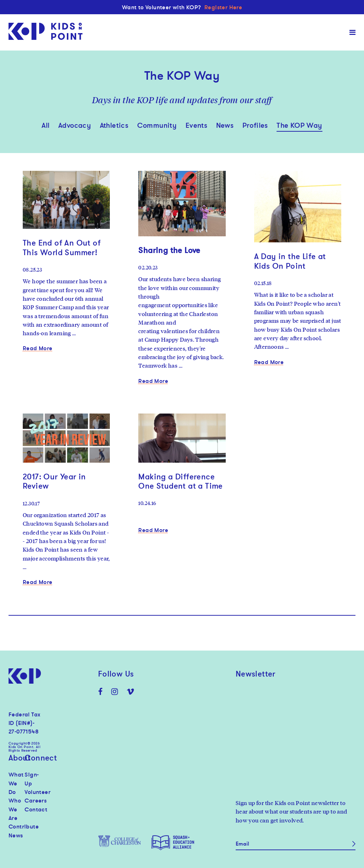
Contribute (17, 826)
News (225, 125)
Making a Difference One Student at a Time (180, 481)
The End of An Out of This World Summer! (62, 247)
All (45, 125)
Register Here (223, 7)
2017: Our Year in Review (54, 481)
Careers (33, 800)
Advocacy (75, 125)
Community (157, 125)
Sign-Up (32, 779)
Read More (38, 348)
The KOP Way (299, 125)
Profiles (255, 125)
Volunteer (33, 792)
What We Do (16, 783)
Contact (33, 809)
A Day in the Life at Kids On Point (290, 261)
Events (196, 125)
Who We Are (15, 809)
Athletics (114, 125)
